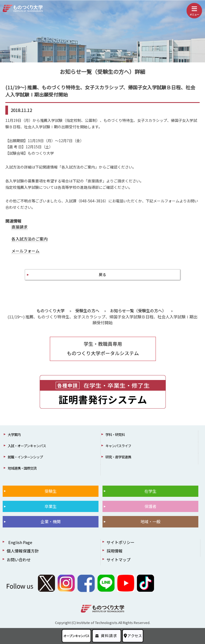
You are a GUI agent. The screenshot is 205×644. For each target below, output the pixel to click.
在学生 (150, 491)
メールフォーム (25, 251)
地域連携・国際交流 (22, 468)
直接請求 (19, 227)
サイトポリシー (121, 542)
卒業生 (51, 506)
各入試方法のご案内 (29, 239)
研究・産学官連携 (118, 457)
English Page (19, 542)
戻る (102, 274)
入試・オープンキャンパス (27, 446)
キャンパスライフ (118, 446)
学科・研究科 (115, 435)
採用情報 (115, 551)
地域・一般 (150, 521)
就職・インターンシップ (25, 457)
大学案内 (14, 435)
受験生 (51, 491)
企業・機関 (51, 521)
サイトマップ (119, 560)
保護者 (150, 506)
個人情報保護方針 (23, 551)
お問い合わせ (19, 560)
